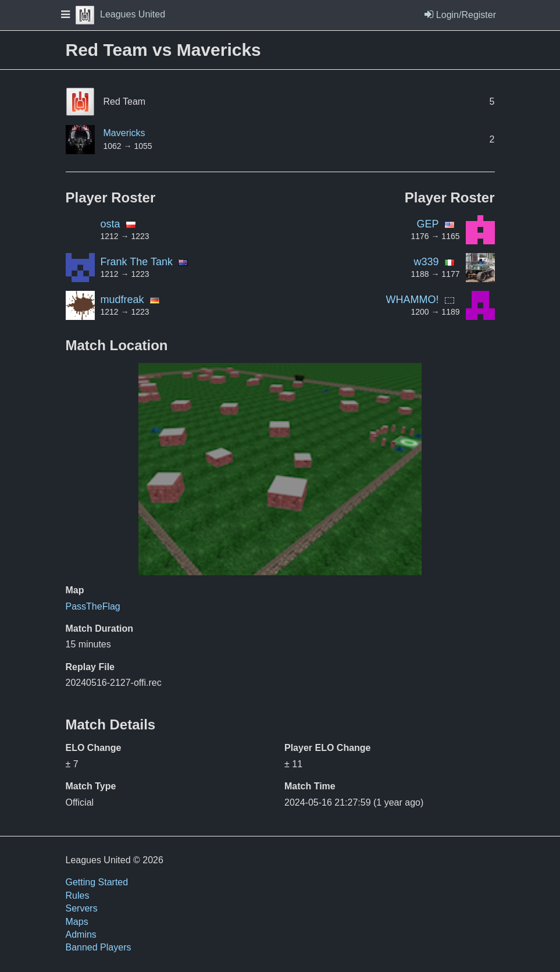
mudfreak (122, 300)
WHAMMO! (413, 300)
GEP (427, 224)
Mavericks (124, 133)
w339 (426, 262)
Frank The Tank (137, 262)
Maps (77, 922)
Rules (78, 896)
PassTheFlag (93, 606)
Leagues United (120, 14)
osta (110, 224)
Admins (81, 934)
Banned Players (99, 947)
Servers (82, 908)
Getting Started (97, 882)
